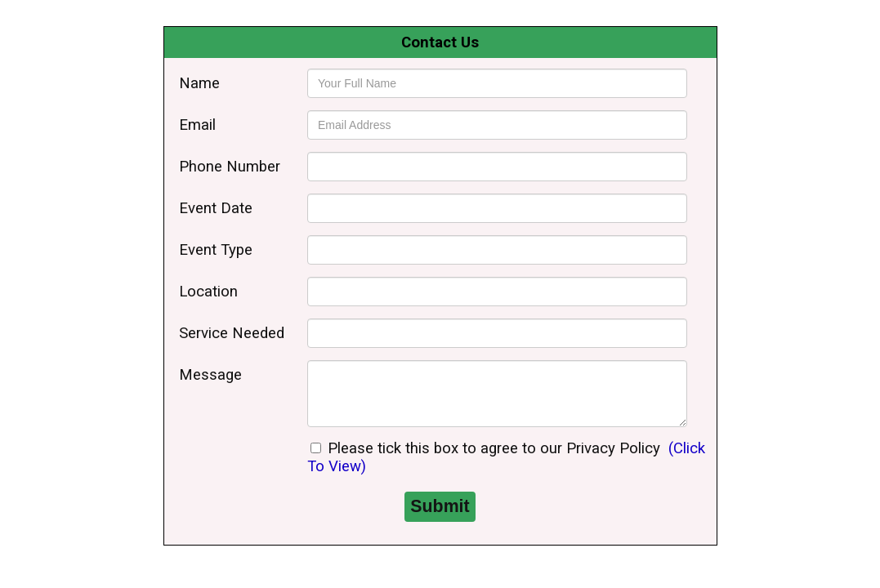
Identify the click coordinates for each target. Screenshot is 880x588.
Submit (440, 506)
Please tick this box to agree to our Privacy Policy (485, 448)
